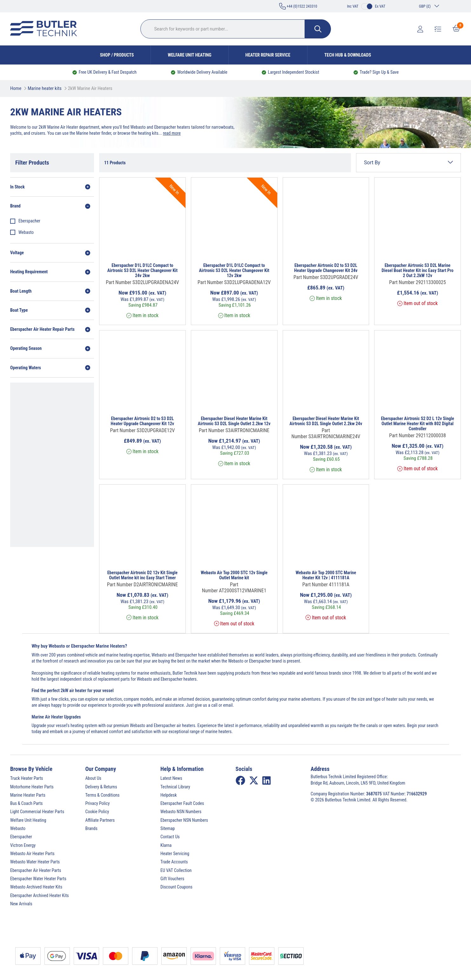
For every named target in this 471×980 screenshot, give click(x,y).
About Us (93, 778)
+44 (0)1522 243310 (298, 6)
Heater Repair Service (268, 55)
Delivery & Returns (101, 787)
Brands (91, 828)
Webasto (26, 232)
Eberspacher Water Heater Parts (38, 879)
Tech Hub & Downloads (348, 55)
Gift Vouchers (172, 879)
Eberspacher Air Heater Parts (36, 870)
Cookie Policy (97, 812)
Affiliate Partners (100, 820)
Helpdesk (169, 795)
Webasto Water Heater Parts (35, 862)
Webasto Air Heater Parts (32, 854)
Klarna (166, 845)
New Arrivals (21, 904)
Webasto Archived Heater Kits (36, 887)
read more (172, 133)
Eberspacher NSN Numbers (184, 820)
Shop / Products (117, 55)
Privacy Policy (98, 803)
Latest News (171, 778)
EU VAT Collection (176, 870)
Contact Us (170, 837)
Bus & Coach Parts (26, 803)
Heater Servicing (175, 854)
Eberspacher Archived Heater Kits (40, 895)
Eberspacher (29, 221)
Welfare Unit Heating (189, 55)
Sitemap (168, 828)
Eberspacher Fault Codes (182, 803)
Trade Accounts (174, 862)
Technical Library (175, 787)
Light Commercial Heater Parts (37, 812)
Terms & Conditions (103, 795)
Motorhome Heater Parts (32, 787)
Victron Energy (23, 845)
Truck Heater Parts (27, 778)
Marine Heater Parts (28, 795)
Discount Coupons (176, 887)
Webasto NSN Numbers (181, 812)
